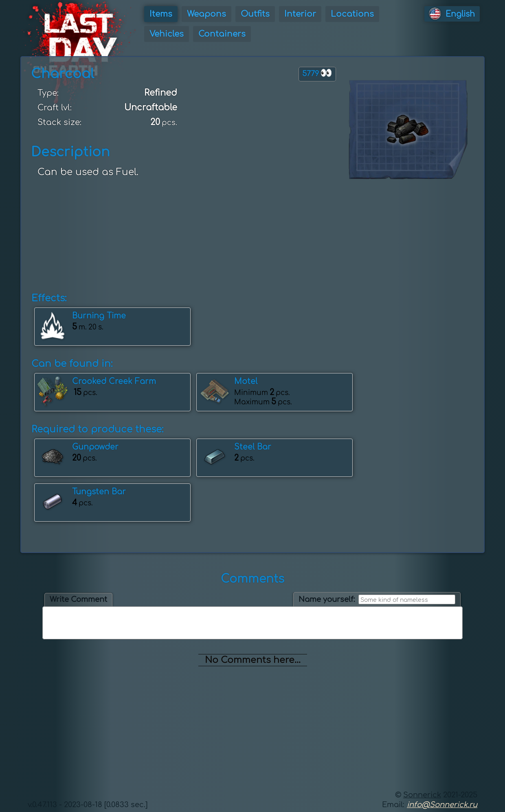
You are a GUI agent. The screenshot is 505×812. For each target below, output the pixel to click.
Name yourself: (327, 599)
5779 (317, 73)
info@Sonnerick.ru (442, 805)
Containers (222, 34)
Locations (352, 14)
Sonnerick (422, 795)
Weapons (206, 14)
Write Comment (78, 599)
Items (161, 14)
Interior (300, 14)
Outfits (255, 14)
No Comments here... (253, 660)
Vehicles (167, 34)
